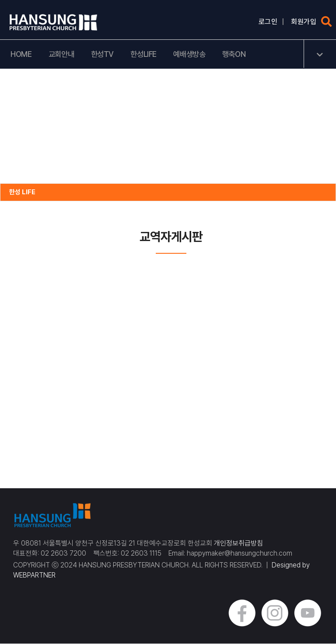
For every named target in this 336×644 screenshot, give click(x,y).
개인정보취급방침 (238, 544)
